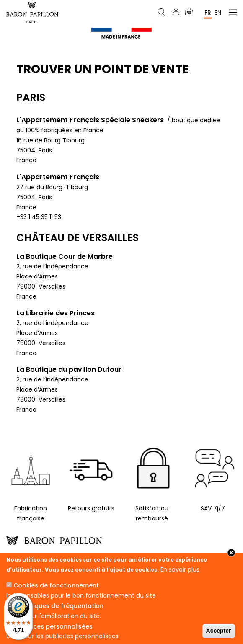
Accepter (219, 631)
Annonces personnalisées (53, 626)
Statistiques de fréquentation (58, 606)
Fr (208, 12)
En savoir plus (180, 569)
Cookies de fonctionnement (56, 585)
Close (231, 553)
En (218, 12)
